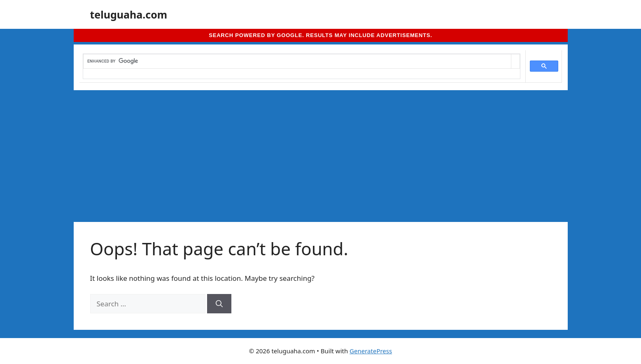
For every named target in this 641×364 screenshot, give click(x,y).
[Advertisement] (321, 152)
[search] (297, 61)
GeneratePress (371, 351)
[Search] (219, 304)
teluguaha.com (129, 14)
